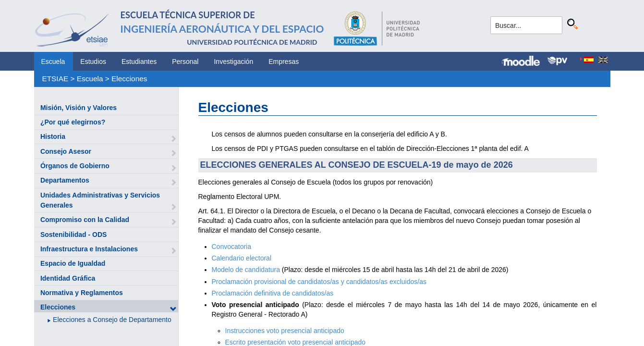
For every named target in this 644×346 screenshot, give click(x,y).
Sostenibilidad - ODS (73, 235)
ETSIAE (55, 79)
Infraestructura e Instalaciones (89, 249)
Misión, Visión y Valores (79, 108)
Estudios (93, 62)
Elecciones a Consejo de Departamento (112, 320)
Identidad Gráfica (68, 278)
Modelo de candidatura (246, 270)
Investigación (233, 62)
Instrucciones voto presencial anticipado (285, 331)
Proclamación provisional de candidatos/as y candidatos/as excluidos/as (319, 282)
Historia (53, 136)
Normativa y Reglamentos (82, 293)
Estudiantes (139, 62)
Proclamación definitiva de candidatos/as (273, 293)
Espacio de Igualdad (73, 263)
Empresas (284, 62)
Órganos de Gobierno (75, 166)
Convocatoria (232, 247)
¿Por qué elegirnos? (73, 122)
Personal (185, 62)
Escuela (53, 62)
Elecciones (129, 79)
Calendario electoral (242, 258)
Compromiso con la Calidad (85, 220)
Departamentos (65, 180)
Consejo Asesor (66, 151)
